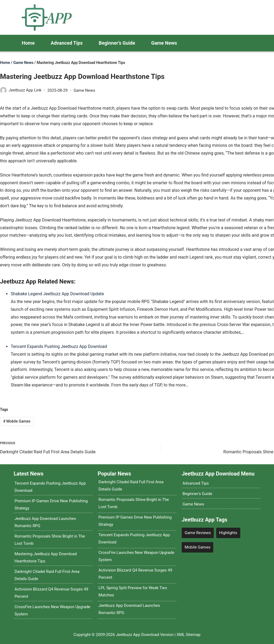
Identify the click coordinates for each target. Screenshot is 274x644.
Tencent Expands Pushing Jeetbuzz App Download (59, 346)
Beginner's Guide (197, 494)
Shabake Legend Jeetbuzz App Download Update (57, 294)
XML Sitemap (189, 635)
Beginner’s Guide (117, 43)
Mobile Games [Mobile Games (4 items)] (197, 547)
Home (28, 43)
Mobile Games (17, 421)
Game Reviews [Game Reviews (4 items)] (198, 533)
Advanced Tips (66, 43)
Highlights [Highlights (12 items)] (228, 533)
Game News (164, 43)
